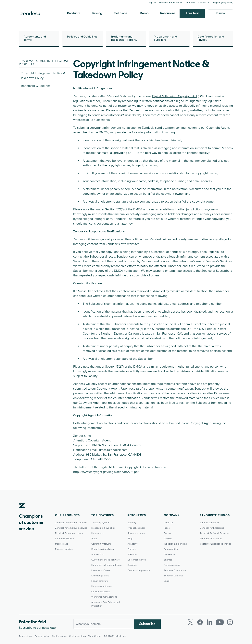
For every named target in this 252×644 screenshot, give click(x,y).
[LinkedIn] (209, 622)
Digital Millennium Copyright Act (175, 96)
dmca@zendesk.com (113, 450)
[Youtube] (220, 622)
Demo (144, 13)
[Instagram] (230, 622)
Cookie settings (77, 636)
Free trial (192, 13)
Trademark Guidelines (35, 86)
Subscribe (147, 624)
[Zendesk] (22, 512)
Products (74, 13)
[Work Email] (104, 624)
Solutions (121, 13)
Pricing (97, 13)
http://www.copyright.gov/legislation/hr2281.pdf (106, 472)
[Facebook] (200, 622)
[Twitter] (191, 622)
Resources (168, 13)
